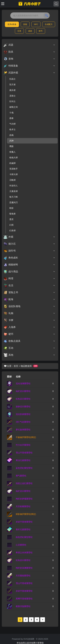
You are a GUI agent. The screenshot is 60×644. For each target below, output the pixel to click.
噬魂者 (13, 214)
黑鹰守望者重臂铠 (24, 599)
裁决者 (13, 90)
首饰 (29, 59)
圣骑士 (13, 96)
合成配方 (49, 24)
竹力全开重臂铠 (23, 445)
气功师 (13, 124)
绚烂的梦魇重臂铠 (24, 499)
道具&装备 (12, 24)
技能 (25, 24)
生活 (29, 285)
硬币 (29, 334)
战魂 (11, 135)
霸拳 (11, 118)
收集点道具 (29, 341)
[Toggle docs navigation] (3, 4)
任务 (19, 31)
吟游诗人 (14, 186)
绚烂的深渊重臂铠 (24, 568)
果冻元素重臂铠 (23, 460)
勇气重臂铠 (21, 476)
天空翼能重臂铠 (23, 576)
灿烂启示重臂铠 (23, 391)
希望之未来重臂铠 (24, 553)
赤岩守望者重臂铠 (24, 522)
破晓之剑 (14, 107)
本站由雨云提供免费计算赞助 (30, 643)
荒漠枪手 (14, 169)
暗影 (11, 208)
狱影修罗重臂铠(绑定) (26, 514)
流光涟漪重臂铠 (23, 383)
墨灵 (11, 219)
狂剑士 (13, 101)
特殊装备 (29, 66)
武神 (11, 141)
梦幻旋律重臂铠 (23, 430)
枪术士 (13, 129)
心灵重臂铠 (21, 545)
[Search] (56, 4)
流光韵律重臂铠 (23, 414)
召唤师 (13, 180)
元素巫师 (14, 191)
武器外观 (29, 73)
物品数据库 (26, 366)
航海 (29, 299)
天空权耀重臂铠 (23, 506)
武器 (29, 45)
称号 (41, 31)
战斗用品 (29, 272)
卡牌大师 (14, 174)
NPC (36, 24)
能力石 (29, 244)
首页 (16, 366)
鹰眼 (11, 146)
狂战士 (13, 79)
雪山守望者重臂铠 (24, 453)
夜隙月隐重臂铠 (23, 606)
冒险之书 (29, 292)
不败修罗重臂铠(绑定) (26, 437)
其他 (29, 355)
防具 (29, 52)
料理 (29, 279)
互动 (29, 348)
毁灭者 (13, 85)
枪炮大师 (14, 158)
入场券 (29, 327)
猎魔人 (13, 152)
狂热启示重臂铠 (23, 399)
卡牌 (29, 320)
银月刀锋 (14, 197)
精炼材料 (29, 265)
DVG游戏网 (29, 639)
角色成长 (29, 258)
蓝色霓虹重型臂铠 (24, 468)
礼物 (29, 313)
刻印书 (29, 251)
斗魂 (11, 113)
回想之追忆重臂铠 (24, 483)
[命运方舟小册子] (30, 4)
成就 (30, 31)
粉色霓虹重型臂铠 (24, 537)
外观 (29, 237)
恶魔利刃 (14, 202)
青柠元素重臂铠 (23, 529)
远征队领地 (29, 306)
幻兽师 (13, 231)
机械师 (13, 163)
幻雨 (11, 225)
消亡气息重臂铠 (23, 422)
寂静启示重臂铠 (23, 407)
